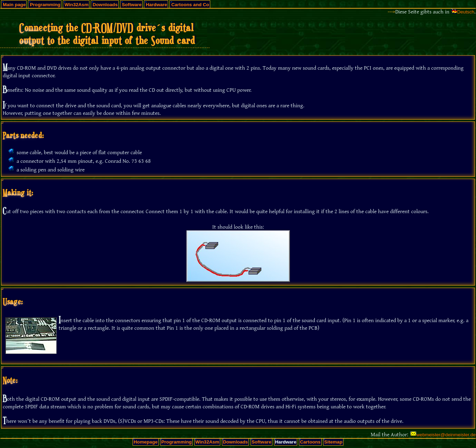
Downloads (105, 5)
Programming (45, 5)
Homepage (146, 442)
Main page (14, 5)
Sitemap (333, 442)
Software (132, 5)
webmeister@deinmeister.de (446, 435)
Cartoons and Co (190, 5)
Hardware (156, 5)
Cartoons (310, 442)
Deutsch (466, 12)
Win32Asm (76, 5)
